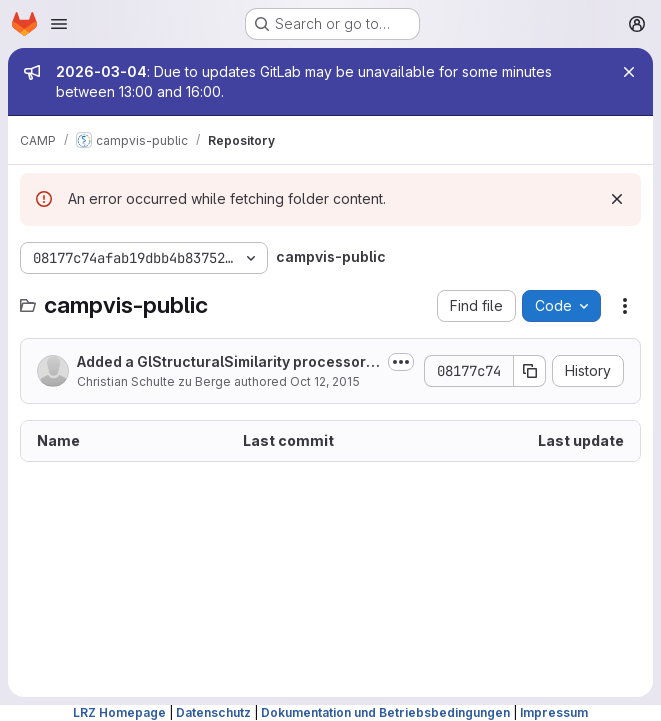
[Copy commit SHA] (530, 371)
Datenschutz (213, 712)
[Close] (629, 72)
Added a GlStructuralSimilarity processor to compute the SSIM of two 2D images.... (225, 362)
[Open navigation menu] (59, 24)
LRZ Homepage (119, 712)
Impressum (554, 712)
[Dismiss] (617, 199)
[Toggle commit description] (401, 362)
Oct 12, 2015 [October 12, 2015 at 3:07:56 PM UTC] (325, 381)
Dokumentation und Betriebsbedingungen (385, 712)
